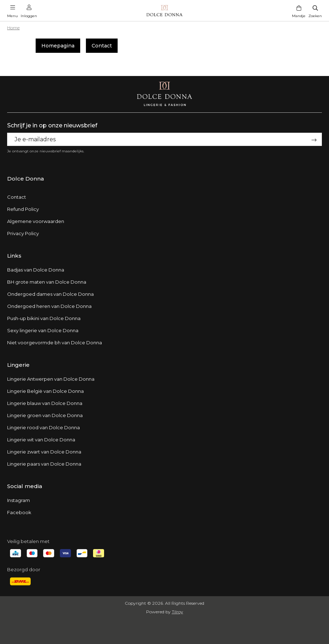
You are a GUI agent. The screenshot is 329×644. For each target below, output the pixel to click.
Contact (102, 46)
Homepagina (58, 46)
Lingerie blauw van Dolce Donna (45, 403)
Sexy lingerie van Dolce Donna (43, 330)
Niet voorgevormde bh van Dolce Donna (55, 343)
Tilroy (178, 612)
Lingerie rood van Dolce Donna (43, 427)
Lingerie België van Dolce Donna (45, 391)
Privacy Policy (23, 233)
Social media (25, 486)
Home (13, 28)
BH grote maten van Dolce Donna (47, 282)
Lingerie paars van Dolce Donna (44, 464)
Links (14, 256)
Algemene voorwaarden (36, 221)
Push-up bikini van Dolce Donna (44, 318)
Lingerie (18, 365)
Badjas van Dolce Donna (36, 270)
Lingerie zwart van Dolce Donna (44, 452)
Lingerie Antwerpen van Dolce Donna (51, 379)
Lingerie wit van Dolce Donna (41, 440)
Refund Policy (23, 209)
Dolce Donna (25, 179)
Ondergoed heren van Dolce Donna (49, 306)
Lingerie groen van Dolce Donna (45, 415)
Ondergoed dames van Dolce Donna (50, 294)
